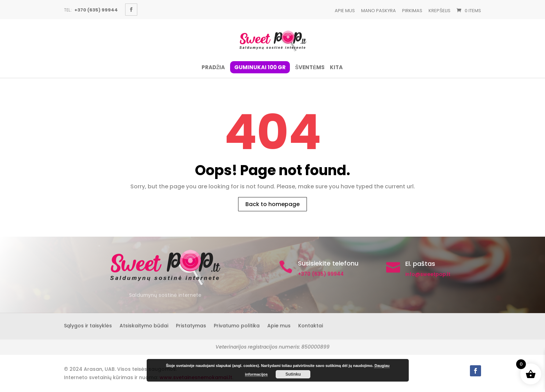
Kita (336, 68)
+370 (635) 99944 (321, 274)
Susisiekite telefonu (328, 263)
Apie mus (345, 11)
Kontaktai (311, 325)
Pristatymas (191, 325)
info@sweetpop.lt (428, 274)
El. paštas (420, 264)
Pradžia (213, 68)
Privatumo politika (237, 325)
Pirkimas (412, 11)
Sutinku (293, 374)
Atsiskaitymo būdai (144, 325)
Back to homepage (272, 204)
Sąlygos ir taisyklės (88, 325)
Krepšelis (440, 11)
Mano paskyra (379, 11)
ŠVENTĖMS (310, 68)
